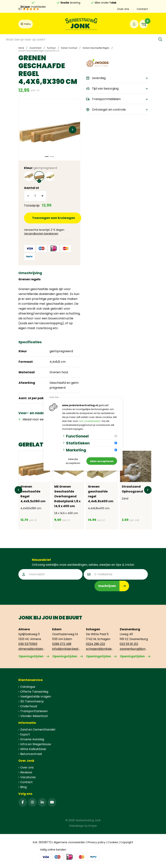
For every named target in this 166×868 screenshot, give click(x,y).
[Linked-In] (42, 802)
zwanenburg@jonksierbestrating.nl (134, 649)
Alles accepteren (102, 461)
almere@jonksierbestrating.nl (32, 649)
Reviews (26, 772)
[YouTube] (52, 802)
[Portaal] (134, 24)
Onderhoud (29, 706)
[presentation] (47, 588)
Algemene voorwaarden (70, 842)
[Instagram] (32, 802)
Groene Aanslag (32, 739)
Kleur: (41, 168)
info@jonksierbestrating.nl (66, 649)
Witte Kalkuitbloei (33, 749)
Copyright (127, 842)
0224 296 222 (95, 644)
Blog (23, 787)
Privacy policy (97, 842)
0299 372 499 (62, 644)
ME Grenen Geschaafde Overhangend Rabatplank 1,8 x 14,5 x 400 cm (67, 496)
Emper (93, 826)
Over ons (123, 9)
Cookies (113, 842)
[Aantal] (35, 196)
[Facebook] (23, 802)
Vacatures (28, 777)
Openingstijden (31, 656)
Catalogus (28, 687)
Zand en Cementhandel (38, 730)
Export (25, 734)
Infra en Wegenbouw (36, 744)
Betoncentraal (31, 754)
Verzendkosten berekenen (41, 234)
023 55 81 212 (129, 644)
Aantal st (32, 188)
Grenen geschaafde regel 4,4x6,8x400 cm (101, 494)
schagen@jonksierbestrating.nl (100, 649)
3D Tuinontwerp (32, 701)
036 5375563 (28, 644)
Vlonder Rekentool (34, 716)
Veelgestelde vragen (36, 696)
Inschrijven (107, 586)
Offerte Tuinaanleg (34, 692)
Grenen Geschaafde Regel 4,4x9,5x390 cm (33, 494)
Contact (142, 9)
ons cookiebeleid (90, 421)
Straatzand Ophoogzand (132, 489)
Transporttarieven (34, 711)
